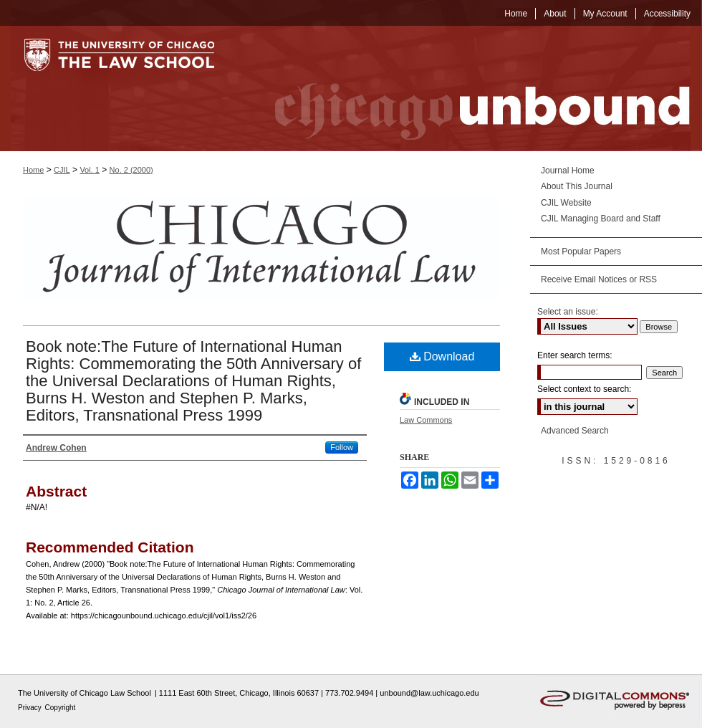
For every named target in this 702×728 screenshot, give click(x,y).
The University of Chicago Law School (85, 693)
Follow (342, 447)
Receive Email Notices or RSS (599, 279)
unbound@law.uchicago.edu (429, 693)
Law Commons (426, 420)
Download (442, 356)
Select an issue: (568, 312)
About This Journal (577, 186)
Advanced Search (575, 431)
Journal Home (568, 171)
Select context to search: (584, 389)
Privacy (31, 708)
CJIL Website (566, 203)
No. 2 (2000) (131, 170)
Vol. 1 (90, 170)
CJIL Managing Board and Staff (601, 219)
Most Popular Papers (581, 252)
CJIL (62, 170)
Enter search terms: (575, 355)
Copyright (61, 708)
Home (33, 170)
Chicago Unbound (469, 88)
